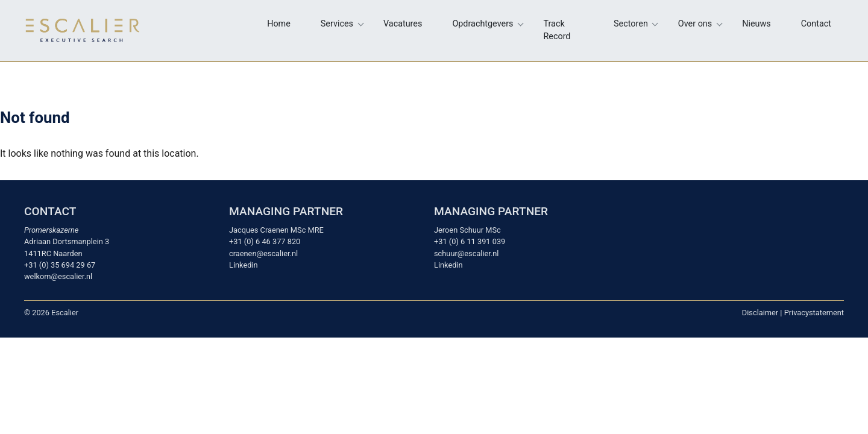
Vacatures (403, 24)
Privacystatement (814, 313)
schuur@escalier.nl (466, 253)
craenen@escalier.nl (263, 253)
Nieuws (756, 24)
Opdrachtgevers (483, 24)
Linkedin (244, 265)
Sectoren (631, 24)
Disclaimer (760, 313)
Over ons (695, 24)
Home (279, 24)
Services (337, 24)
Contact (816, 24)
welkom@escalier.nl (58, 276)
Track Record (557, 30)
